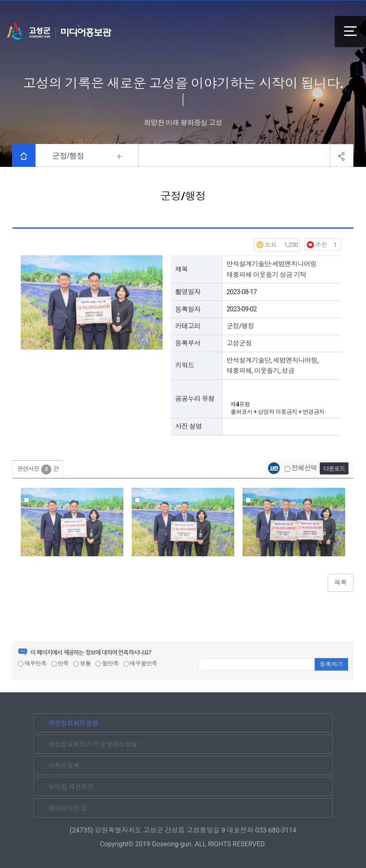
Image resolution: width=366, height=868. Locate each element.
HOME (24, 156)
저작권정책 (64, 766)
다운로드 (334, 469)
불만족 (107, 664)
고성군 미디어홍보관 (59, 31)
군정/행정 (68, 156)
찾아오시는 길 (68, 808)
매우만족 (32, 664)
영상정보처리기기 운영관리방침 (93, 744)
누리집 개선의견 (71, 787)
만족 (60, 664)
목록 (341, 583)
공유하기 (342, 156)
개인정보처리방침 (73, 723)
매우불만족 (140, 664)
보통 (82, 664)
